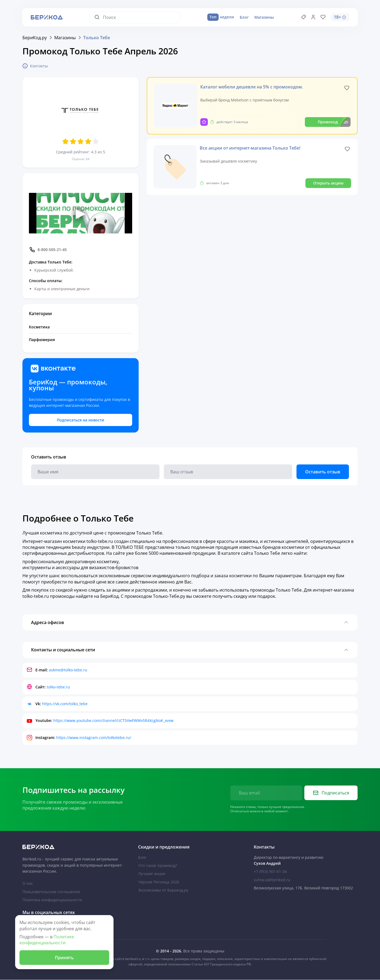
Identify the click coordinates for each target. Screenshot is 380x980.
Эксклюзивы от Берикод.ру (163, 890)
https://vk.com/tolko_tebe (65, 704)
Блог (244, 17)
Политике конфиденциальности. (47, 940)
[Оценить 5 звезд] (96, 141)
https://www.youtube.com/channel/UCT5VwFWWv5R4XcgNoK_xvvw (113, 721)
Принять (63, 957)
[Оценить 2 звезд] (73, 141)
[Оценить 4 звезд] (88, 141)
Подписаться (331, 793)
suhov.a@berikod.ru (272, 880)
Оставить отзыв (323, 472)
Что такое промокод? (158, 866)
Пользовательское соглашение (51, 892)
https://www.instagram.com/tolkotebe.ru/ (94, 738)
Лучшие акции (152, 874)
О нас (28, 884)
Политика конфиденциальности (52, 900)
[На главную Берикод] (74, 847)
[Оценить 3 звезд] (81, 141)
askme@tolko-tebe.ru (68, 670)
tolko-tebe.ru (58, 687)
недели (221, 17)
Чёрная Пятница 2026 (159, 882)
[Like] (347, 88)
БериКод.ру (35, 38)
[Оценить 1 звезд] (65, 141)
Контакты (35, 66)
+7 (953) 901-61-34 (270, 872)
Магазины (264, 17)
